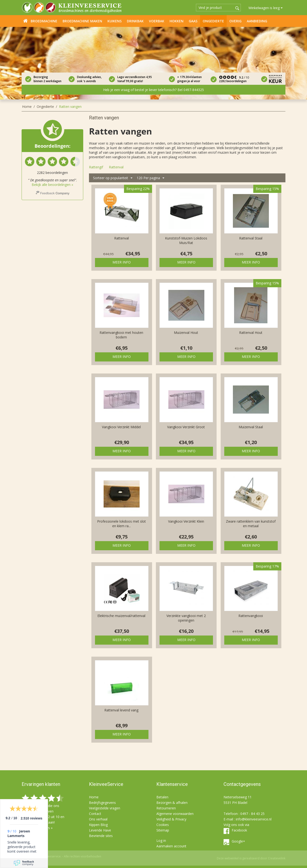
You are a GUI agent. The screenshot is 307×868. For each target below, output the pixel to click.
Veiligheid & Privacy (171, 819)
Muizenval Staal (251, 427)
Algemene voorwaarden (175, 814)
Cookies (163, 825)
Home (25, 21)
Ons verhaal (98, 819)
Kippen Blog (98, 825)
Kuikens (115, 21)
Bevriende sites (101, 836)
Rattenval (121, 238)
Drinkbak (135, 21)
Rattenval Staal (251, 238)
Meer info (122, 262)
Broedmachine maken (82, 21)
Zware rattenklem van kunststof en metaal (251, 524)
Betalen (162, 797)
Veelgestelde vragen (105, 808)
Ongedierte (213, 21)
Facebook (239, 830)
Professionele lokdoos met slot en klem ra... (121, 524)
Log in (161, 840)
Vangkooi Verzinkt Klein (186, 521)
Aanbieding (257, 21)
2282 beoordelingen (233, 81)
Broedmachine (44, 21)
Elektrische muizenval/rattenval (121, 616)
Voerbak (157, 21)
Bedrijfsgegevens (102, 803)
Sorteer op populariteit (113, 178)
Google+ (238, 841)
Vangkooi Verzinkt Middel (121, 427)
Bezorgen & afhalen (172, 803)
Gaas (193, 21)
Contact (95, 814)
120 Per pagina (151, 178)
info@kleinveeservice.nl (254, 819)
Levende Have (100, 830)
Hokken (177, 21)
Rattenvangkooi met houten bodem (121, 335)
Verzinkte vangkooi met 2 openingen (186, 618)
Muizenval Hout (186, 333)
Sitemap (163, 830)
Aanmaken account (171, 846)
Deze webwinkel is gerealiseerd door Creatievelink (251, 858)
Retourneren (166, 808)
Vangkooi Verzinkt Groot (186, 427)
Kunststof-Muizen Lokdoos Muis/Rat (186, 240)
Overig (235, 21)
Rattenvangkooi (251, 616)
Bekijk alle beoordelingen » (52, 185)
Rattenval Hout (251, 333)
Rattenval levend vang (121, 710)
